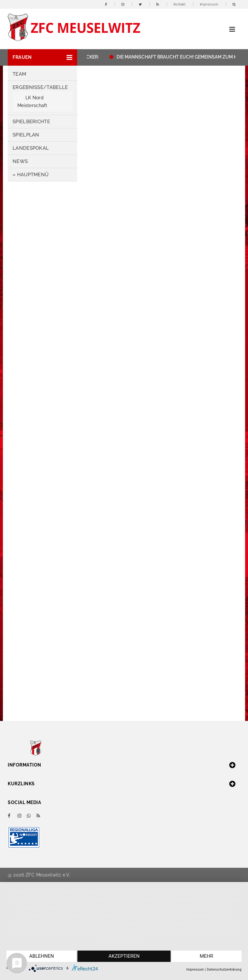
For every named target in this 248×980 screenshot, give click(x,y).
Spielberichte (31, 122)
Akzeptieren (124, 956)
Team (19, 74)
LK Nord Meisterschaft (32, 102)
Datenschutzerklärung (224, 969)
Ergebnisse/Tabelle (40, 87)
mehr (207, 956)
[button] (42, 57)
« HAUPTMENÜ (31, 175)
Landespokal (31, 148)
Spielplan (26, 135)
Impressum (209, 4)
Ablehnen (41, 956)
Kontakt (180, 4)
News (20, 161)
